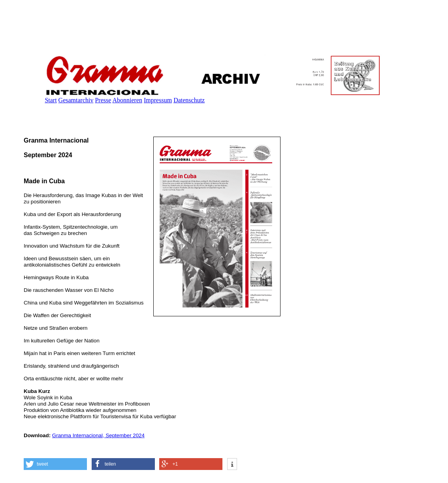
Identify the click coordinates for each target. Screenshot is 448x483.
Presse (103, 100)
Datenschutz (189, 100)
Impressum (158, 100)
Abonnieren (127, 100)
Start (51, 100)
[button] (55, 464)
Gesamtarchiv (76, 100)
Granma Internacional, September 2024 (98, 435)
